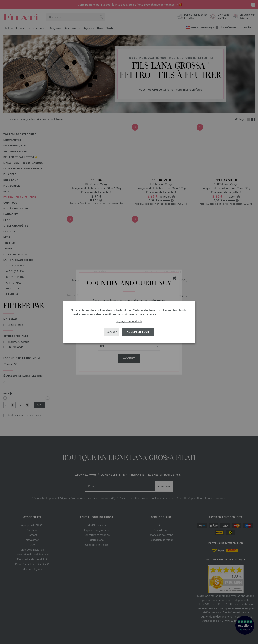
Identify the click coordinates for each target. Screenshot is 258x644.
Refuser (112, 332)
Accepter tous (138, 332)
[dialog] (129, 322)
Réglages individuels (129, 321)
